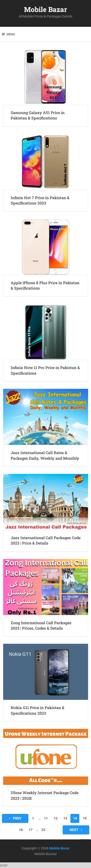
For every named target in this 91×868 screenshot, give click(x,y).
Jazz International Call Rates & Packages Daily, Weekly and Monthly (45, 455)
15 (85, 818)
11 (46, 818)
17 (31, 830)
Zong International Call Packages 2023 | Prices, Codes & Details (41, 625)
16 (21, 830)
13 (65, 818)
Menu (11, 34)
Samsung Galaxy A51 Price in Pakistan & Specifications (38, 115)
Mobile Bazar (45, 9)
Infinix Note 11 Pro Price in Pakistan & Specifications (45, 370)
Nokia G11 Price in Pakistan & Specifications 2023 (37, 710)
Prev (15, 818)
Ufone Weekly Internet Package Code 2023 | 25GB (45, 795)
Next (76, 830)
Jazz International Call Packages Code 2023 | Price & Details (46, 540)
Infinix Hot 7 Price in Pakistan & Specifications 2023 (40, 200)
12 (56, 818)
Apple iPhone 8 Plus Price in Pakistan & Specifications (45, 285)
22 (43, 830)
